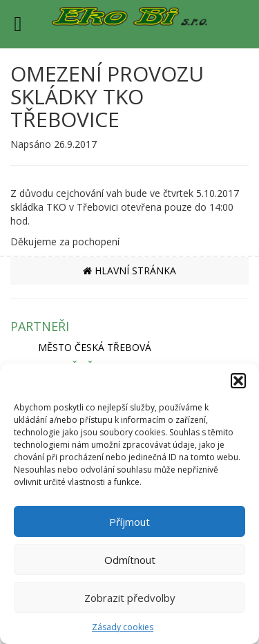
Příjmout (129, 522)
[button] (238, 381)
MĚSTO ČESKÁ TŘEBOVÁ (95, 347)
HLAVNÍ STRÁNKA (129, 271)
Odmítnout (130, 560)
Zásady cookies (123, 627)
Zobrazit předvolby (130, 598)
